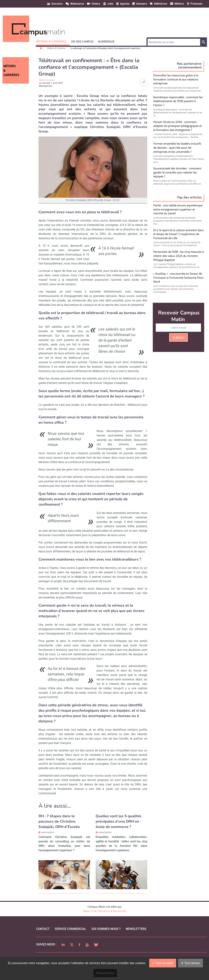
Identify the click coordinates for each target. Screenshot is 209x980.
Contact (43, 929)
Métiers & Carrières (57, 48)
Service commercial (70, 929)
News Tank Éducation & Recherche (104, 911)
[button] (53, 41)
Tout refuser (191, 963)
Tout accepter (163, 963)
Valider (178, 338)
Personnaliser (105, 973)
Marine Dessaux (47, 80)
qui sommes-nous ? (106, 929)
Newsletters (136, 929)
